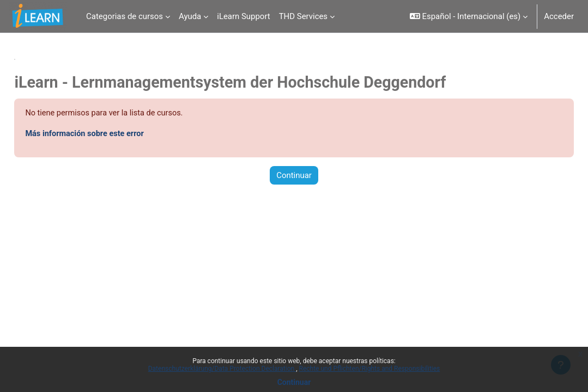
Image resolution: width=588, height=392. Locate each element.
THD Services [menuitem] (303, 16)
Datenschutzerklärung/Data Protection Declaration (222, 369)
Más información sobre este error (111, 134)
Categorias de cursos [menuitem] (125, 16)
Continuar (294, 382)
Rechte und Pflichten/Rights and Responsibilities (370, 369)
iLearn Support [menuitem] (243, 16)
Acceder (559, 16)
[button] (469, 16)
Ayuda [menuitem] (190, 16)
